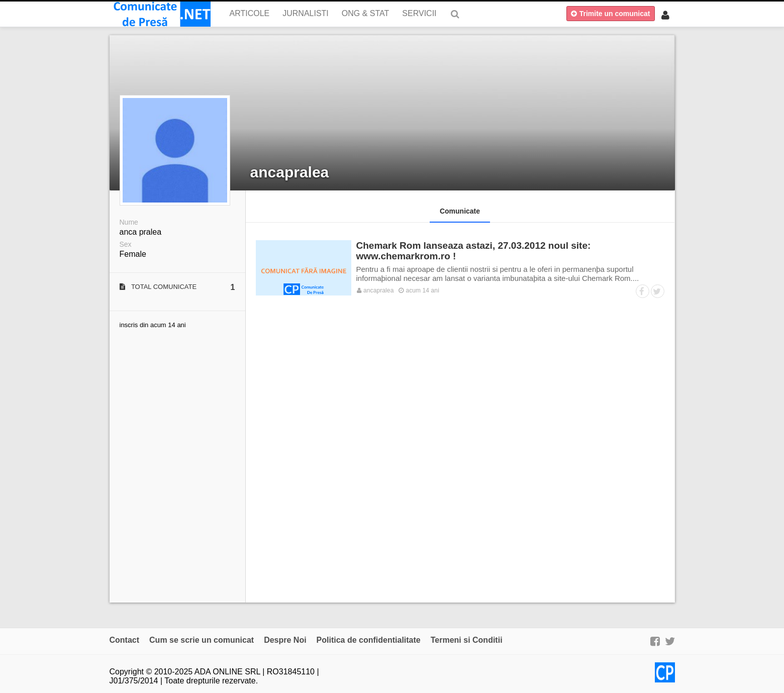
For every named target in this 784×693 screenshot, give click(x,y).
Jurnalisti (306, 13)
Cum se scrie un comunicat (202, 640)
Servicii (419, 13)
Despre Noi (285, 640)
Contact (125, 640)
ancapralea (290, 172)
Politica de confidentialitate (369, 640)
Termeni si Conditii (467, 640)
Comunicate (460, 211)
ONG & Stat (366, 13)
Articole (250, 13)
